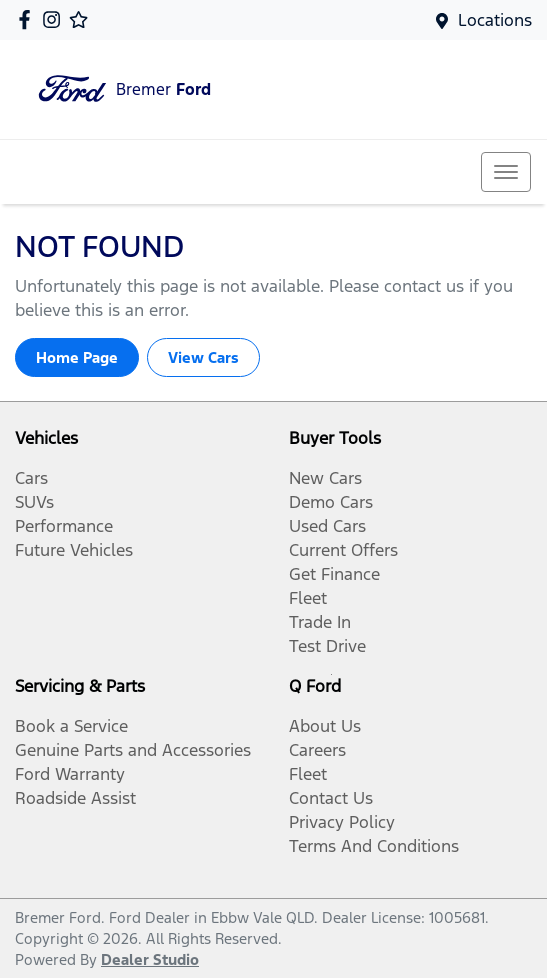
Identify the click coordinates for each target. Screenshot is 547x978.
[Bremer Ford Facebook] (28, 19)
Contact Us (331, 798)
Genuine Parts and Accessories (133, 750)
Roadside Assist (75, 798)
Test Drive (327, 646)
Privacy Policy (342, 822)
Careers (317, 750)
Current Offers (343, 550)
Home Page (77, 357)
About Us (325, 726)
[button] (506, 172)
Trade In (320, 622)
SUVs (34, 502)
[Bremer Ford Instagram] (55, 19)
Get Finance (334, 574)
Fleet (308, 598)
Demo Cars (331, 502)
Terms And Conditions (374, 846)
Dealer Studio (150, 959)
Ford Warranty (70, 774)
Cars (31, 478)
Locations (495, 20)
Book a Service (71, 726)
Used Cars (327, 526)
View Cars (203, 357)
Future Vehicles (74, 550)
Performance (64, 526)
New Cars (325, 478)
